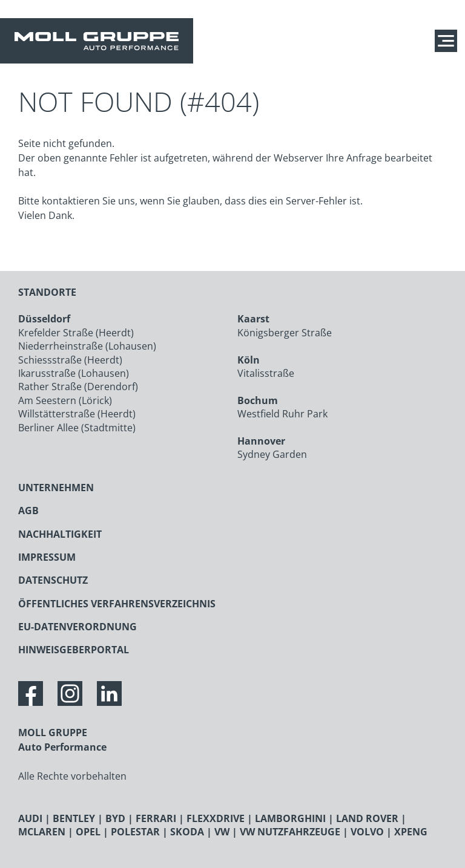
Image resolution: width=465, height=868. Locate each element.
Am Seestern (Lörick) (65, 400)
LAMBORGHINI (290, 818)
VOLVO (367, 832)
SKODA (187, 832)
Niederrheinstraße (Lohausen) (87, 346)
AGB (28, 511)
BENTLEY (74, 818)
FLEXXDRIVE (216, 818)
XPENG (411, 832)
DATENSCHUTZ (53, 580)
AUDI (30, 818)
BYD (115, 818)
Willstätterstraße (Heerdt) (77, 414)
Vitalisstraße (266, 373)
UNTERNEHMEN (56, 488)
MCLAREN (42, 832)
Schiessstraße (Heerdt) (70, 360)
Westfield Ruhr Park (282, 414)
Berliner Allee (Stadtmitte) (77, 428)
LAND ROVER (367, 818)
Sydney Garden (272, 454)
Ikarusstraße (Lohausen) (74, 373)
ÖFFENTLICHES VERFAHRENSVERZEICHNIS (117, 604)
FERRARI (156, 818)
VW (222, 832)
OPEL (88, 832)
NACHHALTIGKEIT (60, 534)
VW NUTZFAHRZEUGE (290, 832)
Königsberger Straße (285, 333)
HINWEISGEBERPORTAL (74, 650)
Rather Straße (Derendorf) (78, 387)
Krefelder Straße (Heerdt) (76, 333)
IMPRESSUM (47, 557)
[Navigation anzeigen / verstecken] (449, 41)
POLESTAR (135, 832)
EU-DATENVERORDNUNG (77, 627)
